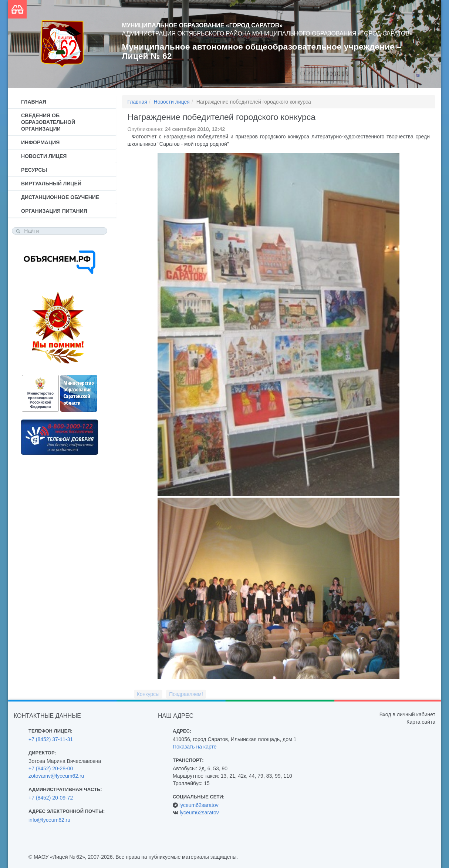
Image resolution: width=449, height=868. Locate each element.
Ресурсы (34, 170)
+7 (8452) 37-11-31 (51, 739)
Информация (40, 142)
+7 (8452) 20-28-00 (51, 768)
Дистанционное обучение (60, 197)
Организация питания (54, 211)
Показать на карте (195, 747)
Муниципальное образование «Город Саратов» (202, 25)
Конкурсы (148, 694)
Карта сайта (421, 722)
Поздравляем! (186, 694)
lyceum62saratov (199, 805)
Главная (34, 102)
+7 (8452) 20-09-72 (51, 798)
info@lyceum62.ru (49, 820)
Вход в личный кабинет (407, 714)
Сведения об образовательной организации (48, 122)
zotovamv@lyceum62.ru (56, 776)
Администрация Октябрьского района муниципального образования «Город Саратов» (267, 33)
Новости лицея (44, 156)
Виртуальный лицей (51, 184)
